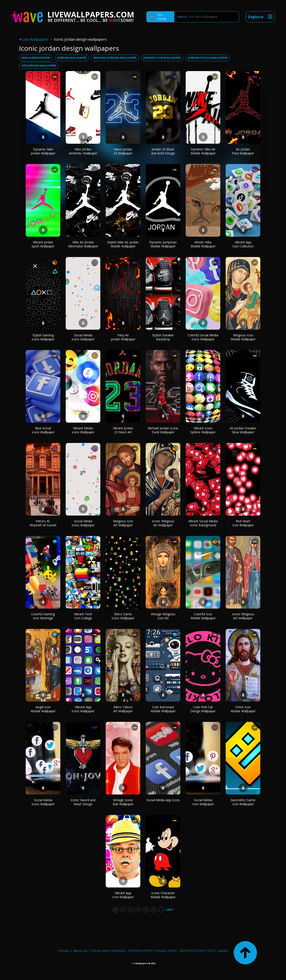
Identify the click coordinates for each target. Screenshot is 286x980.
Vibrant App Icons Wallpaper (83, 709)
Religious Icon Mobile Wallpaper (243, 337)
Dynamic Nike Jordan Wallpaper (43, 151)
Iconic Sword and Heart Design (83, 802)
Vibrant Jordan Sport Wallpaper (43, 244)
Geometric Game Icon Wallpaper (243, 802)
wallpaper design (36, 58)
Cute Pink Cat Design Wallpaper (203, 709)
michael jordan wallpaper (115, 58)
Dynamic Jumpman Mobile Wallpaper (163, 244)
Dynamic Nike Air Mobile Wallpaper (203, 151)
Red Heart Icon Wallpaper (243, 523)
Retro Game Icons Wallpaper (123, 616)
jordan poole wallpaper (208, 58)
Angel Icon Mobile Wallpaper (43, 709)
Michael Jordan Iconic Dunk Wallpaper (163, 430)
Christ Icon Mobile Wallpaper (243, 709)
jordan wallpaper (72, 58)
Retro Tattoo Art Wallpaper (123, 709)
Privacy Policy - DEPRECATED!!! (180, 950)
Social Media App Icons (163, 800)
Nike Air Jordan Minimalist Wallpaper (83, 244)
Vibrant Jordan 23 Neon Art (123, 430)
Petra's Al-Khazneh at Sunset (43, 523)
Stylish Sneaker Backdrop (163, 337)
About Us (80, 950)
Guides (223, 950)
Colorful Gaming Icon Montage (43, 616)
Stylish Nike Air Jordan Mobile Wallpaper (123, 244)
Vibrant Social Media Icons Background (203, 523)
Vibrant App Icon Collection (243, 244)
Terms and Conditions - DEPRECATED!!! (122, 950)
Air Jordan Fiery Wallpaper (243, 151)
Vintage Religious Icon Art (163, 616)
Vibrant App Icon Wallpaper (123, 895)
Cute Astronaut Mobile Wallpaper (163, 709)
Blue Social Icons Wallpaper (43, 430)
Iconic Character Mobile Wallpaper (163, 895)
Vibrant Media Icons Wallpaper (83, 430)
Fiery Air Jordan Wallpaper (123, 337)
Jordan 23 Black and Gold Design (163, 151)
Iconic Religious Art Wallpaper (163, 523)
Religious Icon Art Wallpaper (123, 523)
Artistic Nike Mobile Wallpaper (203, 244)
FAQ (211, 950)
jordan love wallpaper (162, 58)
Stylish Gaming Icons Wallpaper (43, 337)
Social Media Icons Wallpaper (83, 337)
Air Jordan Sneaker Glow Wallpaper (243, 430)
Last (170, 910)
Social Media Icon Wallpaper (203, 802)
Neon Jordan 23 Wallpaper (123, 151)
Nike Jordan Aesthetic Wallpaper (83, 151)
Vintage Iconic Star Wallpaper (123, 802)
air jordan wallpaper (39, 65)
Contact (64, 950)
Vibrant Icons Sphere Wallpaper (203, 430)
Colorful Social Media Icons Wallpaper (203, 337)
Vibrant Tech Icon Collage (83, 616)
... (161, 910)
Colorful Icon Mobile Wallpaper (203, 616)
